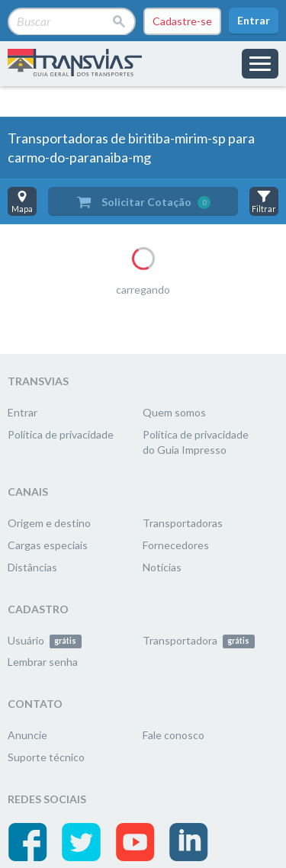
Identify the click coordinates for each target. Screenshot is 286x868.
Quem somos (174, 412)
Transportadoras (183, 523)
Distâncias (32, 567)
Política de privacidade (61, 434)
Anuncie (27, 735)
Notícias (162, 567)
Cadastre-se (182, 21)
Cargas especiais (48, 545)
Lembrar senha (43, 662)
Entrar (254, 20)
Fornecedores (176, 545)
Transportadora (199, 640)
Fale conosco (174, 735)
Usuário (45, 640)
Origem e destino (49, 523)
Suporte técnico (46, 757)
